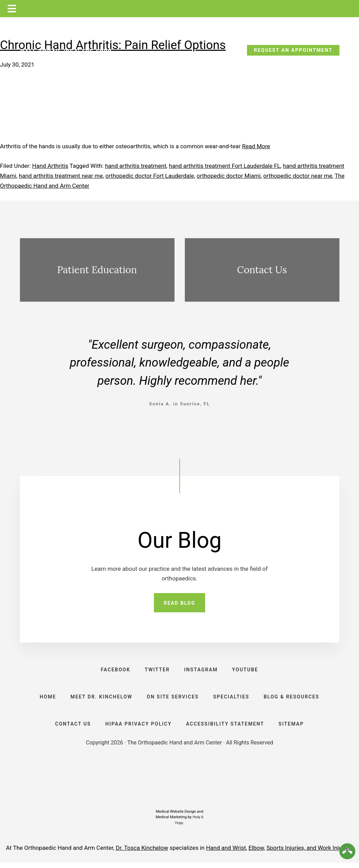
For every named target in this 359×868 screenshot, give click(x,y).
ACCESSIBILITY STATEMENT (226, 729)
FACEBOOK (114, 671)
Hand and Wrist (226, 853)
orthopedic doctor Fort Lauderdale (150, 176)
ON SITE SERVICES (173, 700)
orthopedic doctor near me (298, 176)
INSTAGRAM (201, 671)
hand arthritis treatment (136, 166)
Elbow (256, 853)
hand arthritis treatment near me (61, 176)
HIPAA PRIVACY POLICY (138, 729)
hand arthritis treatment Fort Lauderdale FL (225, 166)
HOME (46, 700)
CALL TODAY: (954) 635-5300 (66, 52)
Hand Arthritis (50, 166)
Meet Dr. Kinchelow (101, 700)
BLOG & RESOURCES (293, 700)
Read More (256, 146)
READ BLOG (179, 603)
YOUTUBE (246, 671)
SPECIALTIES (232, 700)
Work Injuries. (335, 853)
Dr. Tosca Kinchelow (142, 853)
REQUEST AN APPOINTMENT (293, 50)
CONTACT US (72, 729)
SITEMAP (292, 729)
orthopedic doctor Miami (228, 176)
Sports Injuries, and (292, 853)
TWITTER (157, 671)
